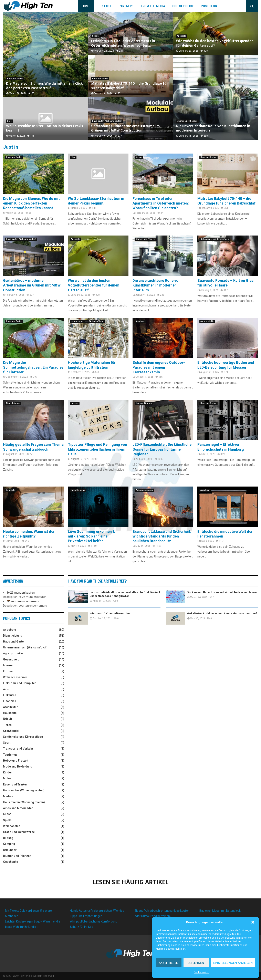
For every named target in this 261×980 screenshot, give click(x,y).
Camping (9, 844)
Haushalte (10, 713)
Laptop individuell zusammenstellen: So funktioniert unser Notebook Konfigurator (125, 594)
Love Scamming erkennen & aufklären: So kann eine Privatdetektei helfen (92, 536)
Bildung (8, 838)
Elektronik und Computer (19, 683)
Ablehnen (196, 963)
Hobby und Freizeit (16, 761)
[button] (253, 922)
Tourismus (10, 755)
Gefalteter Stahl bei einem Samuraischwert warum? (222, 613)
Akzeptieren (169, 963)
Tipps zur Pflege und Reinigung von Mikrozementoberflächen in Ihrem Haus (97, 449)
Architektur (10, 707)
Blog (9, 121)
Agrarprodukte (207, 321)
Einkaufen (10, 695)
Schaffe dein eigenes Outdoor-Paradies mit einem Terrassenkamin (159, 367)
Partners (126, 6)
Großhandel (11, 731)
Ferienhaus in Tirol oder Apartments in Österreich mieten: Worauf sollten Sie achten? (161, 203)
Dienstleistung (13, 403)
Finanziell (10, 701)
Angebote (181, 36)
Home (86, 6)
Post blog (209, 6)
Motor (7, 778)
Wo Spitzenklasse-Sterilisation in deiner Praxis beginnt (45, 128)
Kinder (8, 772)
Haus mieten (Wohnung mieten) (24, 802)
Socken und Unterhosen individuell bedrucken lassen (222, 592)
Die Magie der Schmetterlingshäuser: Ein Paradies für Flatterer (33, 367)
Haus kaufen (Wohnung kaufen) (107, 121)
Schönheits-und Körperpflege (215, 239)
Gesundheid (11, 659)
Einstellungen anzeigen (233, 963)
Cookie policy (201, 972)
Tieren (7, 725)
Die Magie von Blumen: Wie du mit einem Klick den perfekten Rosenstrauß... (44, 86)
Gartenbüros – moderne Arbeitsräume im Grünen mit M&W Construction (125, 128)
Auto (6, 689)
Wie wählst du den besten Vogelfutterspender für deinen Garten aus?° (214, 43)
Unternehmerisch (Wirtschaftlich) (87, 321)
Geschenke (11, 862)
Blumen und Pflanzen (187, 121)
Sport (7, 743)
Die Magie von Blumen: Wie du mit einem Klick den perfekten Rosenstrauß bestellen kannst (31, 203)
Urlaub (95, 36)
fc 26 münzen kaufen (21, 593)
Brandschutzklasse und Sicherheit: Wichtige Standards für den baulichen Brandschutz (162, 536)
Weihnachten (12, 826)
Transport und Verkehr (18, 749)
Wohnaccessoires (144, 490)
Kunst (7, 814)
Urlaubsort (10, 850)
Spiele (7, 820)
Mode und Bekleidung (18, 767)
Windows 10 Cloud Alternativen (111, 613)
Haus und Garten (15, 79)
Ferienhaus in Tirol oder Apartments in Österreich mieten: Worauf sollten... (123, 43)
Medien (8, 796)
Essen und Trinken (15, 784)
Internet (75, 403)
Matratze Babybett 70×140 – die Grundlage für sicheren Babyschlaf (129, 86)
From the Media (153, 6)
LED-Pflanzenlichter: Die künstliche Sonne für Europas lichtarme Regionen (162, 449)
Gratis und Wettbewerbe (19, 832)
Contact (104, 6)
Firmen (8, 671)
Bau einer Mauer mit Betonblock (220, 911)
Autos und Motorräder (18, 808)
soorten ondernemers (25, 601)
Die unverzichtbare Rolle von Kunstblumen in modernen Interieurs (213, 128)
